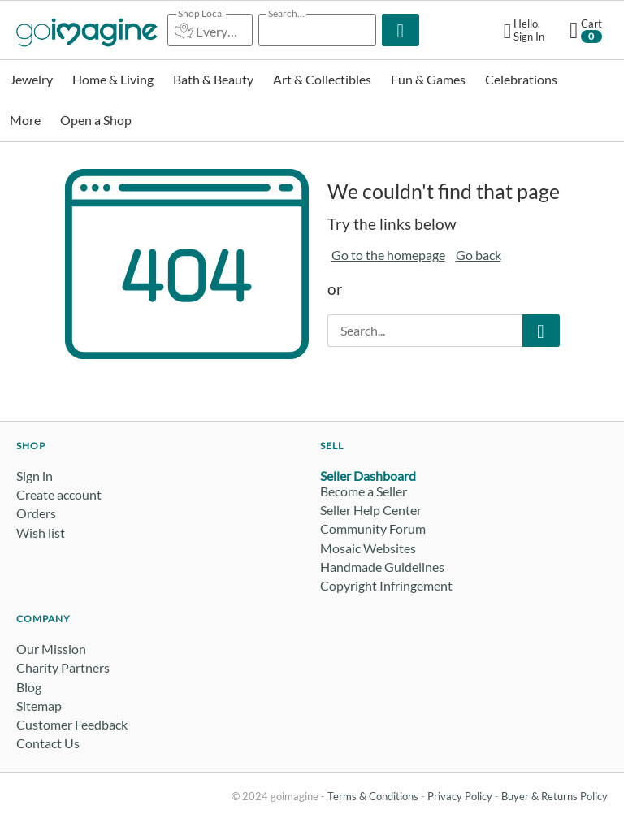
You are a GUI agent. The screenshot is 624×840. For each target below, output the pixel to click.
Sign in (35, 476)
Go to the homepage (388, 255)
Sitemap (39, 706)
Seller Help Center (371, 510)
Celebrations (521, 79)
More (25, 120)
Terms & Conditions (373, 796)
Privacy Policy (460, 796)
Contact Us (48, 743)
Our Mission (51, 649)
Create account (59, 494)
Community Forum (373, 528)
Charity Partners (63, 667)
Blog (29, 687)
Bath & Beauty (213, 79)
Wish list (41, 533)
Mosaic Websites (368, 548)
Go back (479, 255)
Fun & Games (428, 79)
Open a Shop (96, 120)
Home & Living (113, 79)
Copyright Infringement (386, 585)
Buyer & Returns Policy (555, 796)
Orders (36, 513)
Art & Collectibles (322, 79)
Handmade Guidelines (382, 567)
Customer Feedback (72, 724)
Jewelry (31, 79)
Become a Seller (364, 491)
